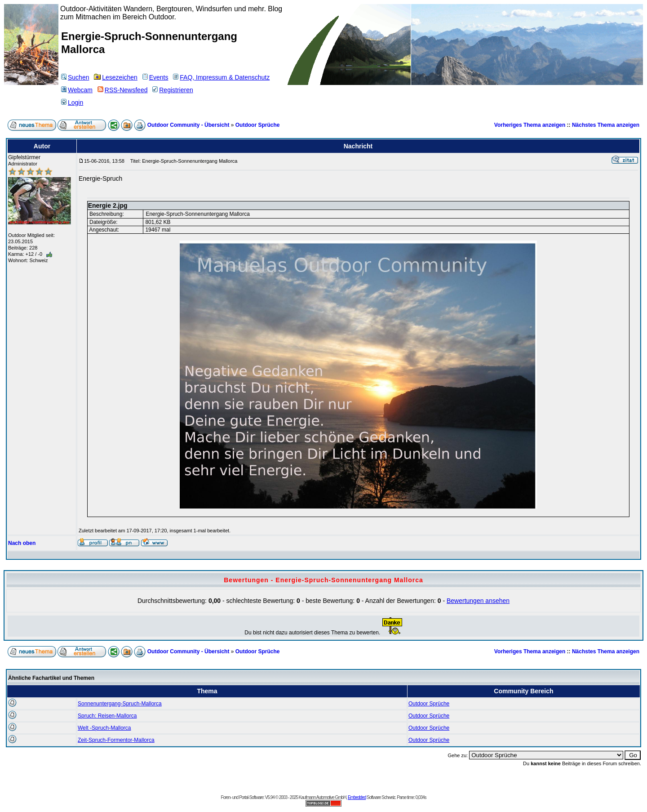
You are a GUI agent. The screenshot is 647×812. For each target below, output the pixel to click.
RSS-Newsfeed (123, 90)
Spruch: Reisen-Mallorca (107, 716)
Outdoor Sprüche (258, 125)
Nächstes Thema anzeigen (606, 125)
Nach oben (22, 543)
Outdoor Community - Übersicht (188, 125)
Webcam (77, 90)
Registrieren (173, 90)
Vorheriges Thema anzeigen (530, 125)
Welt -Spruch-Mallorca (104, 728)
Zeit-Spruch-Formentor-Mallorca (116, 740)
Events (155, 77)
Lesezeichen (116, 77)
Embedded (357, 797)
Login (72, 103)
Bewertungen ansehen (478, 601)
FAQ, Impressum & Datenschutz (221, 77)
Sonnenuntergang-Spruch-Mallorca (120, 704)
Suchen (75, 77)
